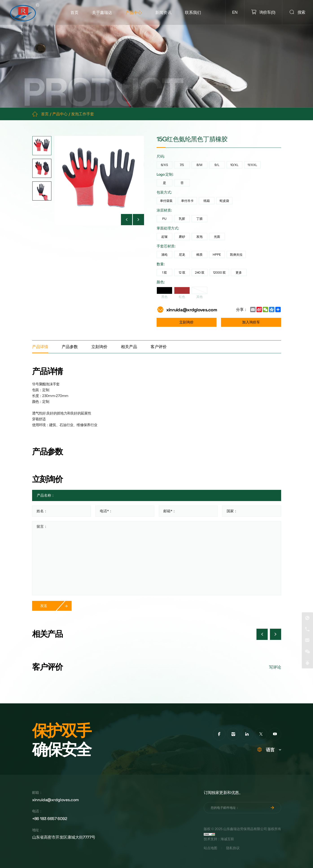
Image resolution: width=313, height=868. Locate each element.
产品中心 (134, 12)
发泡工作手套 (83, 114)
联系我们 (193, 12)
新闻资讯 (163, 12)
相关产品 (129, 347)
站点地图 (210, 848)
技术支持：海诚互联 (219, 839)
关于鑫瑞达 (102, 12)
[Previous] (127, 220)
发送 (44, 606)
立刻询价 (186, 322)
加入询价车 (251, 322)
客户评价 (159, 347)
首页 (74, 12)
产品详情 (40, 347)
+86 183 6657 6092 (50, 819)
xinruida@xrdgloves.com (192, 310)
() (267, 12)
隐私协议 (233, 848)
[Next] (138, 220)
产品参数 (70, 347)
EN (235, 12)
